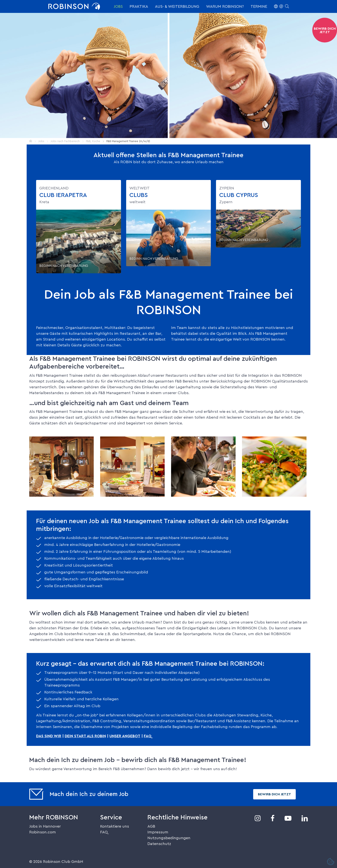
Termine (259, 6)
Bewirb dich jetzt (274, 794)
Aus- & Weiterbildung (177, 6)
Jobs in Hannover (45, 826)
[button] (281, 6)
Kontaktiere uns (115, 826)
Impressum (158, 832)
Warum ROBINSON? (225, 6)
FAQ (104, 832)
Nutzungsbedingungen (169, 838)
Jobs (118, 6)
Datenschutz (159, 844)
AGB (151, 826)
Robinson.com (43, 832)
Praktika (139, 6)
